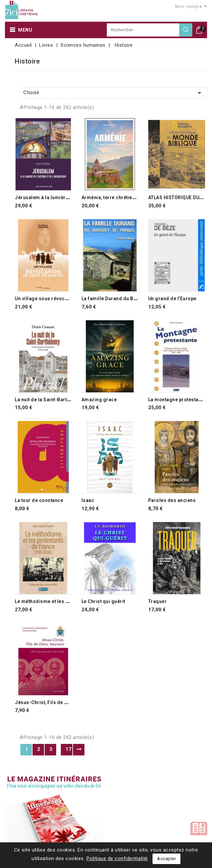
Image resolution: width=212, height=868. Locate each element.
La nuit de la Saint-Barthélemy (49, 400)
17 (69, 749)
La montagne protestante (177, 400)
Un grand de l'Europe (172, 299)
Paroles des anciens (172, 500)
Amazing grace (99, 400)
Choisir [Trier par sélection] (113, 93)
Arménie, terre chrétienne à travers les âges (132, 197)
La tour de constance (39, 500)
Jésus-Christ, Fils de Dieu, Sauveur (55, 702)
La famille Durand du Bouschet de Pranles (130, 299)
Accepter (166, 859)
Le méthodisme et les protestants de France (65, 601)
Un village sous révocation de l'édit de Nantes (68, 299)
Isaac (88, 500)
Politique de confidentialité (117, 858)
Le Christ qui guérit (103, 601)
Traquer (158, 601)
